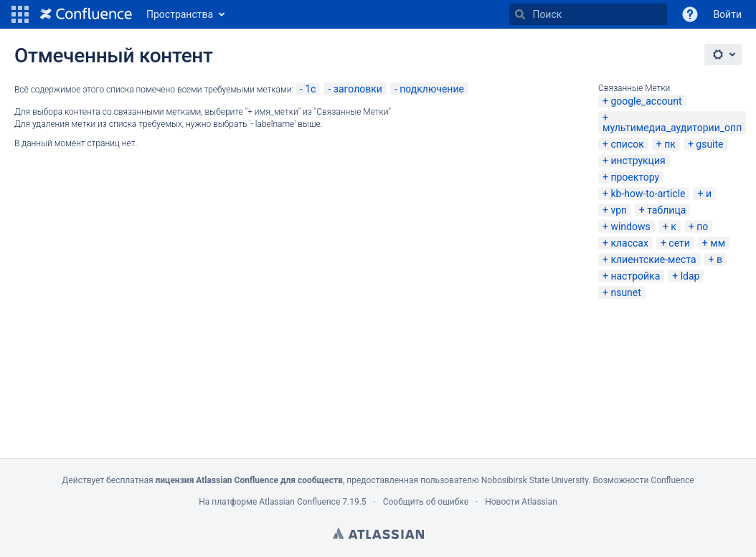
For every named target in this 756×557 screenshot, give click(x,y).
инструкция (638, 161)
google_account (646, 101)
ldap (690, 276)
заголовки (358, 89)
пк (670, 144)
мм (718, 243)
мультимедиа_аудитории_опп (672, 128)
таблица (666, 210)
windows (630, 227)
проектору (635, 177)
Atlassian (378, 533)
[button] (20, 14)
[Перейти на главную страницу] (86, 14)
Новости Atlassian (521, 502)
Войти (727, 14)
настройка (635, 276)
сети (679, 243)
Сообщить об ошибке (426, 502)
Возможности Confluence (643, 480)
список (627, 144)
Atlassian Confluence (299, 502)
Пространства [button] (180, 14)
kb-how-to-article (648, 194)
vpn (618, 210)
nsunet (625, 292)
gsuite (709, 144)
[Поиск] (520, 14)
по (702, 227)
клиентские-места (653, 260)
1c (310, 89)
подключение (432, 89)
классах (629, 243)
